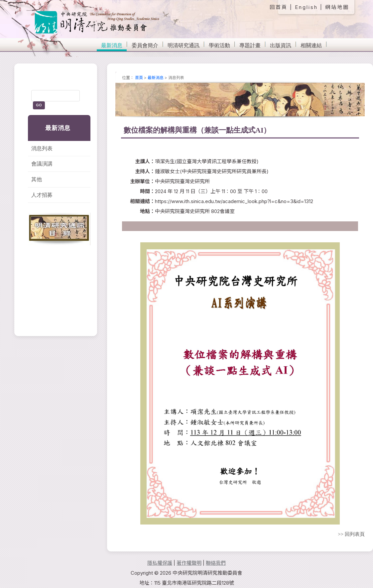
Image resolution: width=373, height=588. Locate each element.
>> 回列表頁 (351, 534)
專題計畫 (250, 45)
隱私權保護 (160, 563)
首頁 (139, 78)
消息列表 (42, 148)
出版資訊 (281, 45)
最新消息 (112, 45)
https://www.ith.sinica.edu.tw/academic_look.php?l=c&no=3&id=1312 (234, 201)
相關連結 (311, 45)
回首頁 (279, 7)
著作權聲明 (189, 563)
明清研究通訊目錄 (59, 229)
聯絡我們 (216, 563)
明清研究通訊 (184, 45)
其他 (37, 179)
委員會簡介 (145, 45)
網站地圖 (337, 7)
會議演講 (42, 164)
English (306, 7)
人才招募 (42, 195)
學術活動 (219, 45)
